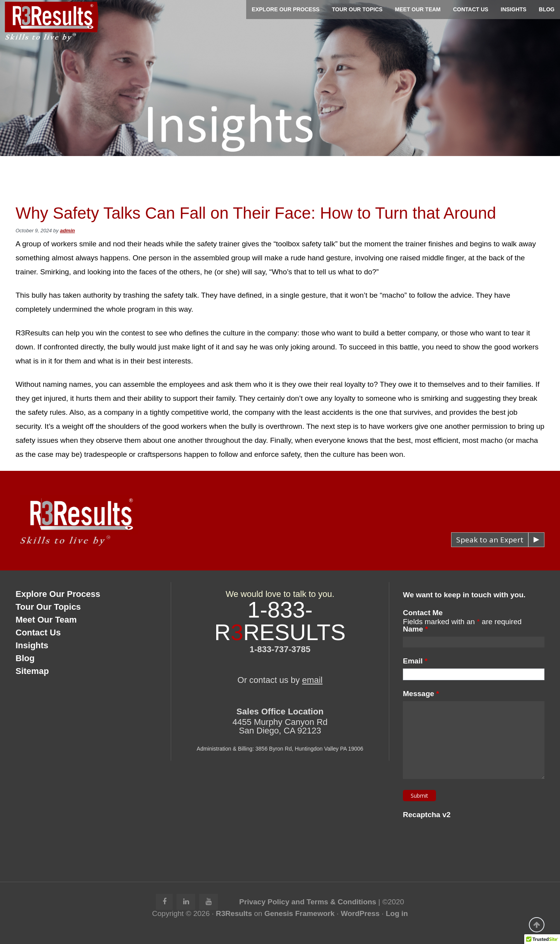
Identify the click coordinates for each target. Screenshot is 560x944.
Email (415, 661)
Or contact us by (280, 680)
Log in (397, 913)
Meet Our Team (46, 620)
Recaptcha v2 (427, 815)
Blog (25, 658)
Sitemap (32, 671)
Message (421, 694)
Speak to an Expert (490, 540)
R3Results (234, 913)
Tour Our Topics (48, 607)
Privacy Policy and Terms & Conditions (308, 902)
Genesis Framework (300, 913)
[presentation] (462, 837)
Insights (32, 645)
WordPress (360, 913)
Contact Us (38, 633)
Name (415, 629)
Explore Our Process (58, 594)
